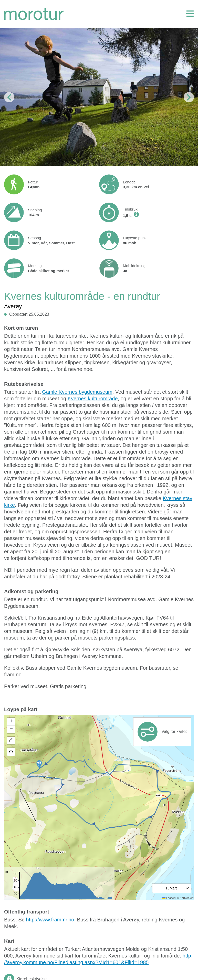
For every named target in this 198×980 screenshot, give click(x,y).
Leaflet (169, 898)
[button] (39, 764)
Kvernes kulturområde (93, 399)
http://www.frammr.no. (51, 920)
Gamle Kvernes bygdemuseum (77, 392)
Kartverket (186, 898)
